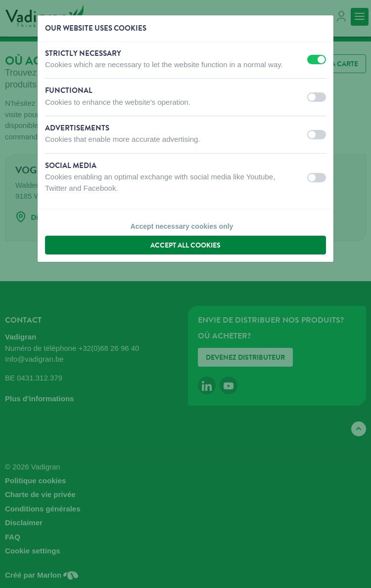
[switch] (317, 60)
